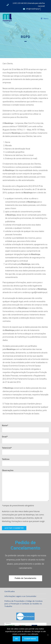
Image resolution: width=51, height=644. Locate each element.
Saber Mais (30, 639)
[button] (25, 578)
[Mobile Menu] (45, 18)
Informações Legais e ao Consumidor (21, 596)
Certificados (10, 591)
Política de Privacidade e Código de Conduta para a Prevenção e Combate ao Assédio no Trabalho (24, 604)
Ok (17, 639)
